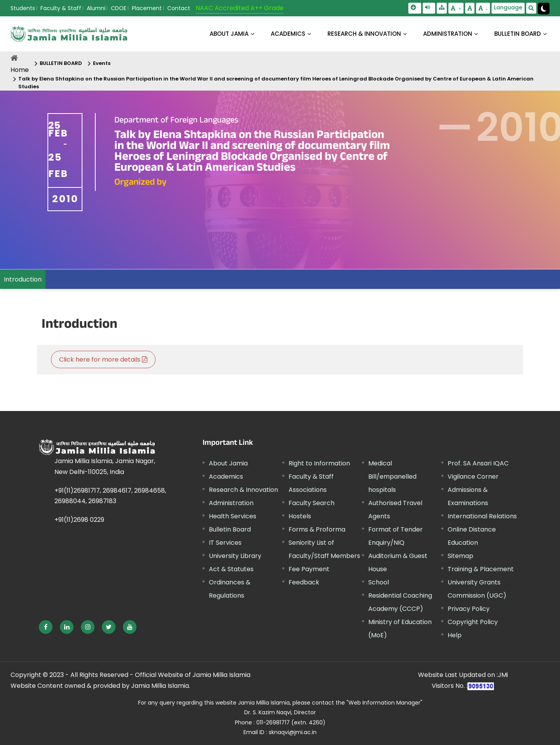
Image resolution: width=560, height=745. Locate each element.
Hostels (300, 516)
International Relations (482, 516)
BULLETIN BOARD (518, 34)
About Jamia (229, 34)
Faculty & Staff (61, 8)
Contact (179, 8)
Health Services (233, 516)
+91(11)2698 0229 (79, 520)
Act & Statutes (231, 569)
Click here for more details (103, 359)
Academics (226, 477)
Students (23, 8)
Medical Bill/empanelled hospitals (392, 477)
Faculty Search (311, 503)
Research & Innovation (243, 490)
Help (455, 635)
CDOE (119, 8)
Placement (147, 8)
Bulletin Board (230, 529)
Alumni (96, 8)
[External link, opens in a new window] (46, 627)
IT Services (225, 543)
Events (102, 63)
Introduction (23, 279)
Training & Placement (481, 569)
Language (508, 7)
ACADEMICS (288, 34)
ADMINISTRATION (448, 34)
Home (20, 70)
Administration (231, 503)
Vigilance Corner (473, 477)
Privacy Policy (469, 609)
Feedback (304, 582)
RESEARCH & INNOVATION (364, 34)
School (379, 582)
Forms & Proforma (317, 529)
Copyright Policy (473, 622)
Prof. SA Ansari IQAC (478, 463)
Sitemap (460, 556)
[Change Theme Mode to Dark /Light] (544, 9)
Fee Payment (309, 569)
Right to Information (319, 463)
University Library (235, 556)
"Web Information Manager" (384, 703)
